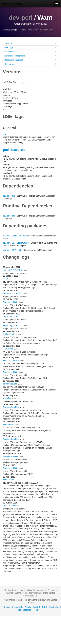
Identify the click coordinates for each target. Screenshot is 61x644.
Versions (30, 43)
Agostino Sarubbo (11, 407)
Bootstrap (27, 610)
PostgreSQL (18, 607)
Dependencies (30, 52)
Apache (28, 607)
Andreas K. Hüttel (11, 302)
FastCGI (37, 607)
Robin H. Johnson (11, 360)
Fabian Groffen (9, 334)
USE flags (30, 47)
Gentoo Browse (13, 4)
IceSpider (37, 610)
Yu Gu (6, 279)
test (5, 134)
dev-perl (21, 18)
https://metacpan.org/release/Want (38, 30)
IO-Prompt (16, 250)
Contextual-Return (20, 236)
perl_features (14, 150)
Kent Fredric (8, 424)
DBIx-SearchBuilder (20, 243)
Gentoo (7, 607)
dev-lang (7, 196)
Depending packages (30, 60)
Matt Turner (8, 349)
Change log (30, 64)
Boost (51, 607)
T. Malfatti (7, 398)
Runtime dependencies (30, 56)
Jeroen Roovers (10, 384)
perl (14, 196)
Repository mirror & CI (13, 270)
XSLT (45, 607)
